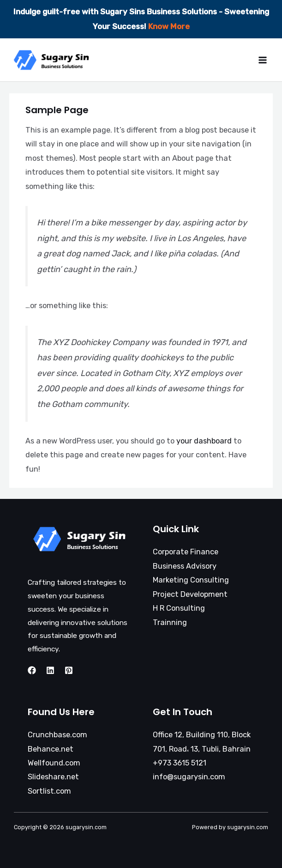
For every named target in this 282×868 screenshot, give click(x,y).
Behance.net (51, 749)
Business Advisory (185, 566)
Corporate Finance (186, 552)
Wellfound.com (54, 763)
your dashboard (204, 441)
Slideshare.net (53, 777)
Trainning (170, 622)
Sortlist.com (49, 791)
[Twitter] (69, 670)
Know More (169, 26)
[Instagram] (50, 670)
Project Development (190, 594)
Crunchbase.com (57, 735)
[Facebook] (32, 670)
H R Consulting (179, 608)
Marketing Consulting (191, 580)
